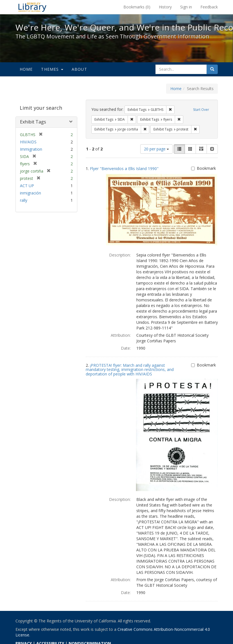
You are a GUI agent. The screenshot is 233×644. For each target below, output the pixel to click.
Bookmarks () (137, 7)
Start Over (201, 110)
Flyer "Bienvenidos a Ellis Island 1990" (124, 169)
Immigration (31, 149)
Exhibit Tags (33, 122)
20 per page (156, 149)
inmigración (30, 193)
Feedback (209, 7)
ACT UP (27, 186)
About (79, 69)
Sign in (186, 7)
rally (24, 200)
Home (26, 69)
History (165, 7)
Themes (52, 69)
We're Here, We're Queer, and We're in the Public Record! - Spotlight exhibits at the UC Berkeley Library (32, 7)
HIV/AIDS (28, 142)
